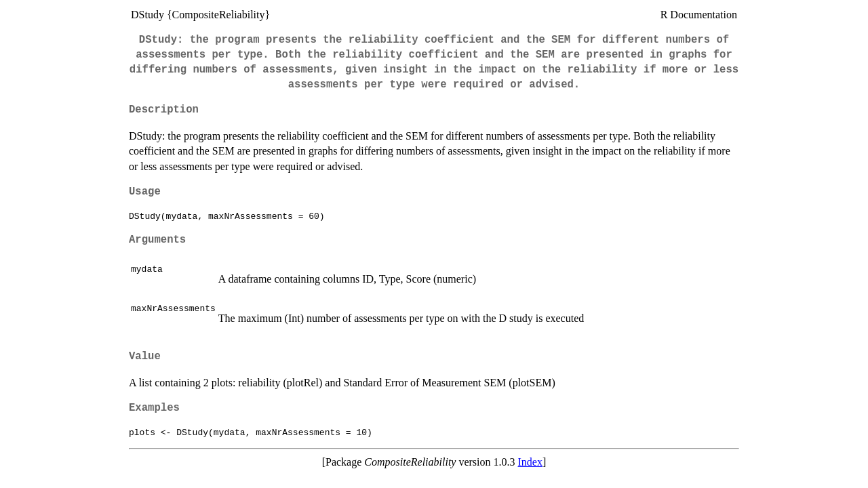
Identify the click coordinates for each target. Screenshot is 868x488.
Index (530, 462)
